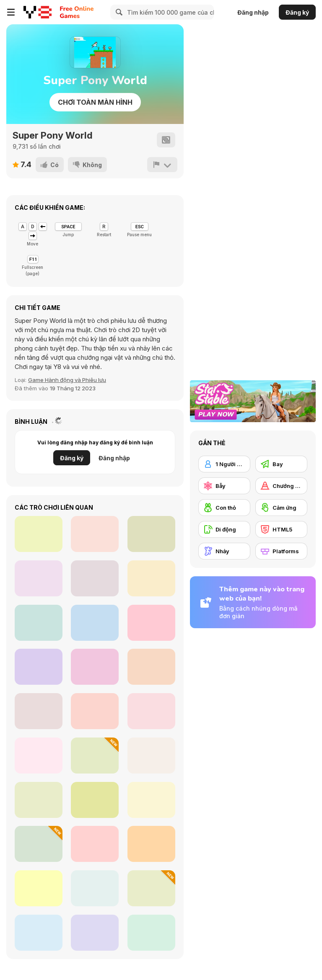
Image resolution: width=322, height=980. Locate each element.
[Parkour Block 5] (95, 711)
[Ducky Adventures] (39, 711)
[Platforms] (281, 551)
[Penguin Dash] (39, 623)
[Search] (118, 12)
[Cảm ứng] (281, 508)
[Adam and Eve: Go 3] (95, 933)
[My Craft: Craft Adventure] (95, 888)
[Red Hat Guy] (151, 888)
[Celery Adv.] (39, 888)
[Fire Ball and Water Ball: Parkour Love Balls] (39, 844)
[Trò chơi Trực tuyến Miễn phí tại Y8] (38, 12)
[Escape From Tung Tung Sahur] (95, 756)
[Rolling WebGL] (39, 534)
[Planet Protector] (151, 578)
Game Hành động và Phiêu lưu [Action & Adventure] (67, 380)
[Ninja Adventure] (151, 711)
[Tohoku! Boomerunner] (95, 667)
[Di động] (224, 529)
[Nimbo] (39, 933)
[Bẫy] (224, 486)
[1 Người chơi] (224, 464)
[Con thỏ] (224, 508)
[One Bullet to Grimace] (95, 623)
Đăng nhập (253, 12)
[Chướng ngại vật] (281, 486)
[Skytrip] (151, 756)
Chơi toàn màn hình (95, 102)
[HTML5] (281, 529)
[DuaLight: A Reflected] (39, 800)
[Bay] (281, 464)
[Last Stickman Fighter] (39, 578)
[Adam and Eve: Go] (151, 933)
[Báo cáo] (162, 165)
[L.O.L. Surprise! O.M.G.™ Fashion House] (151, 667)
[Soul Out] (95, 534)
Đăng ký (297, 12)
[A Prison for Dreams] (95, 800)
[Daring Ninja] (151, 800)
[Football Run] (95, 578)
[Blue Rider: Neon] (151, 623)
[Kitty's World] (95, 844)
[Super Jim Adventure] (151, 844)
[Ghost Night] (151, 534)
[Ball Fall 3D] (39, 756)
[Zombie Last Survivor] (39, 667)
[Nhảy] (224, 551)
